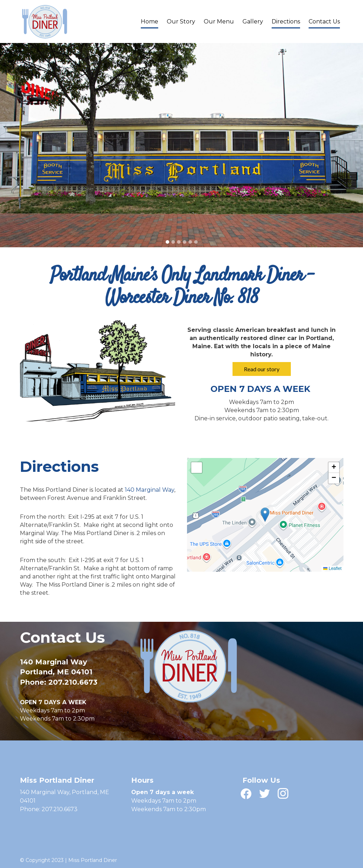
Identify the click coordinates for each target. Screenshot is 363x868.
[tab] (167, 242)
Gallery (253, 21)
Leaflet (332, 568)
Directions (286, 21)
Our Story (181, 21)
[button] (265, 515)
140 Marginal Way (150, 490)
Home (150, 21)
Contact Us (324, 21)
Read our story (262, 369)
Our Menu (219, 21)
